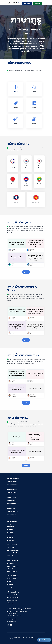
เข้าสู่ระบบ (37, 3)
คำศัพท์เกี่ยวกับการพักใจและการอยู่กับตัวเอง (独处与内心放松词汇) (35, 326)
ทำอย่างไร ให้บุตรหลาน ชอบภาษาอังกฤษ (35, 374)
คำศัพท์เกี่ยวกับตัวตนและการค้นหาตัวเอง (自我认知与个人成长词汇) (17, 326)
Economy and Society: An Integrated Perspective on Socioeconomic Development (35, 437)
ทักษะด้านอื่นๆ (11, 540)
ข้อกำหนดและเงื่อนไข (12, 595)
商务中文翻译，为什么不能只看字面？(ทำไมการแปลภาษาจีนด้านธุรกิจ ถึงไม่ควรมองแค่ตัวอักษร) (17, 374)
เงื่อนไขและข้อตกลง (12, 572)
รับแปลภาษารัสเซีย (12, 492)
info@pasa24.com (14, 619)
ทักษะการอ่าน (11, 535)
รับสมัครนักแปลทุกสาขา (13, 566)
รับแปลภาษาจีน (11, 500)
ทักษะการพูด (10, 538)
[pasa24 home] (12, 3)
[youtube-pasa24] (11, 625)
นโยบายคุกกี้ (10, 603)
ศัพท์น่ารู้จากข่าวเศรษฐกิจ (35, 389)
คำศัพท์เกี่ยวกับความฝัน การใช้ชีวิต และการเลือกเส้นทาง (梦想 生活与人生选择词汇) (35, 311)
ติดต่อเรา (10, 582)
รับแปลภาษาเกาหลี (12, 495)
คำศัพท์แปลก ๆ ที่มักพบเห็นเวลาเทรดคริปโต (17, 389)
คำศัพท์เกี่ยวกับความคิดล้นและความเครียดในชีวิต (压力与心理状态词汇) (17, 311)
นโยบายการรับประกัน (12, 553)
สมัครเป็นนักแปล (11, 569)
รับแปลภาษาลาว (11, 509)
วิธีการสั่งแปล (11, 547)
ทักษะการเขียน (11, 532)
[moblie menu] (44, 3)
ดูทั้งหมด (26, 272)
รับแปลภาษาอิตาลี (12, 514)
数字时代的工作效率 (35, 451)
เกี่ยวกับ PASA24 (12, 579)
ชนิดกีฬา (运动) (17, 437)
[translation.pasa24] (8, 625)
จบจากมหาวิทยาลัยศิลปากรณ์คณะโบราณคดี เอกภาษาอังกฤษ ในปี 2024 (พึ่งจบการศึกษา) (35, 258)
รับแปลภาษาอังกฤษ (12, 481)
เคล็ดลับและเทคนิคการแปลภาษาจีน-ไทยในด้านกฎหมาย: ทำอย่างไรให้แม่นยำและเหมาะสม (35, 243)
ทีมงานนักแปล (11, 563)
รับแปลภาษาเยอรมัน (12, 489)
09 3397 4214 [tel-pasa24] (13, 622)
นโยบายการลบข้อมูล (12, 600)
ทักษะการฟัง (10, 529)
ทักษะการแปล (11, 527)
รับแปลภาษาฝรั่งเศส (12, 484)
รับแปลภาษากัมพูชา (12, 503)
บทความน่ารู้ (10, 584)
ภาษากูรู (9, 524)
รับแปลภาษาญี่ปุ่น (12, 498)
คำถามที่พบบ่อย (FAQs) (13, 550)
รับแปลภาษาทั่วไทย (12, 517)
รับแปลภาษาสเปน (12, 487)
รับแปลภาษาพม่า (11, 506)
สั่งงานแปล (27, 3)
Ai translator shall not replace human (17, 258)
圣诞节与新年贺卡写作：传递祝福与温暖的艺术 (17, 451)
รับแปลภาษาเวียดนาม (13, 511)
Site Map (10, 587)
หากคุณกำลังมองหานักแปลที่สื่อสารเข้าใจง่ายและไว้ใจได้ (17, 243)
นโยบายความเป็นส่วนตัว (13, 598)
